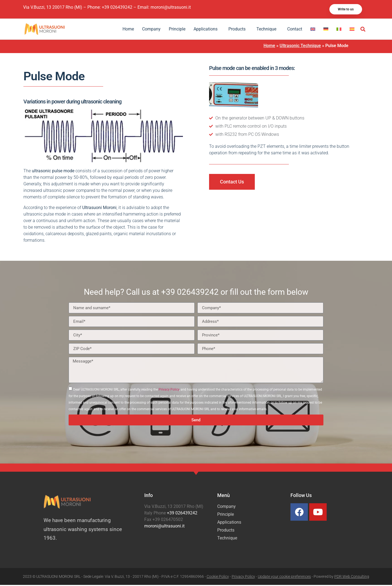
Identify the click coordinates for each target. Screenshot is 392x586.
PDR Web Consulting (352, 578)
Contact (295, 30)
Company (151, 30)
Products (238, 30)
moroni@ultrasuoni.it (171, 8)
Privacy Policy (169, 391)
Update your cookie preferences (284, 578)
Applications (207, 30)
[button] (363, 30)
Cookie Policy (218, 578)
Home (128, 30)
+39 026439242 (117, 8)
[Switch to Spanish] (352, 30)
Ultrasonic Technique (300, 47)
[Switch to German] (326, 30)
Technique (268, 30)
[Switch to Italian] (339, 30)
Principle (177, 30)
